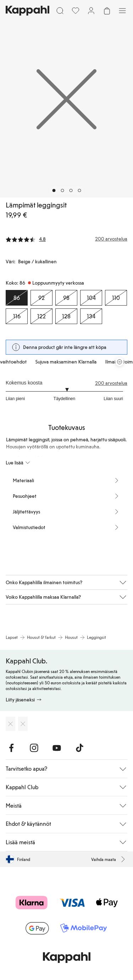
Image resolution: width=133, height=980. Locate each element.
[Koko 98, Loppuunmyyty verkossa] (66, 298)
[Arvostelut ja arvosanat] (66, 239)
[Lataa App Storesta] (10, 724)
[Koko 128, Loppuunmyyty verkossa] (66, 316)
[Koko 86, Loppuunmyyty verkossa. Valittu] (17, 298)
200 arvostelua (111, 383)
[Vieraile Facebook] (11, 748)
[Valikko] (122, 11)
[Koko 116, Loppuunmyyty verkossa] (17, 316)
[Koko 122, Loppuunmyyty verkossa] (41, 316)
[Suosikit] (76, 11)
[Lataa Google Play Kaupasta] (23, 724)
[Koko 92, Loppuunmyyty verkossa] (41, 298)
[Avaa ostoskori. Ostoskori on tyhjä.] (107, 11)
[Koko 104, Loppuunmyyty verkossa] (91, 298)
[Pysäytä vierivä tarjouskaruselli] (120, 362)
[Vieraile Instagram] (34, 748)
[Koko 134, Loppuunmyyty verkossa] (91, 316)
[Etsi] (60, 11)
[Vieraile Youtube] (57, 748)
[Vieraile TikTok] (79, 748)
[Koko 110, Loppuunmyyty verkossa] (116, 298)
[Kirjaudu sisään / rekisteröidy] (91, 11)
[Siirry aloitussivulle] (27, 11)
